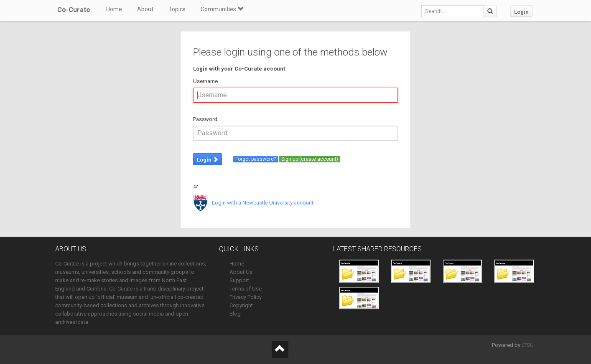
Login (521, 12)
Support (239, 280)
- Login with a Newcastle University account (253, 203)
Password (205, 119)
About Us (241, 272)
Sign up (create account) (310, 159)
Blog (235, 314)
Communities (222, 9)
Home (114, 9)
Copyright (241, 305)
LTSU (528, 345)
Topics (177, 9)
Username (205, 81)
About (145, 9)
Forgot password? (256, 159)
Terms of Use (246, 289)
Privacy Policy (246, 297)
